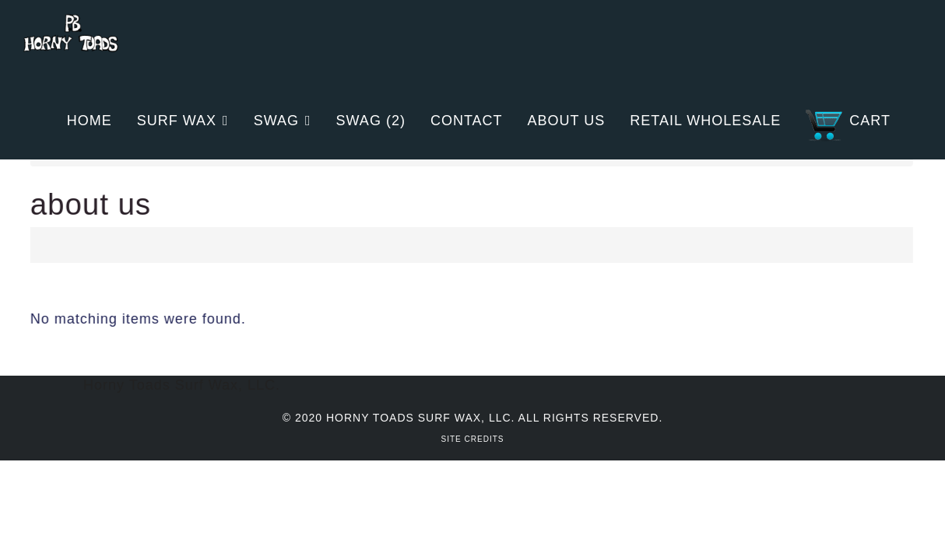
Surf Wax (177, 121)
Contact (467, 121)
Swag (276, 121)
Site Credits (473, 439)
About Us (567, 121)
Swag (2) (371, 121)
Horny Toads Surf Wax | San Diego (71, 43)
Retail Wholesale (705, 121)
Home (90, 121)
